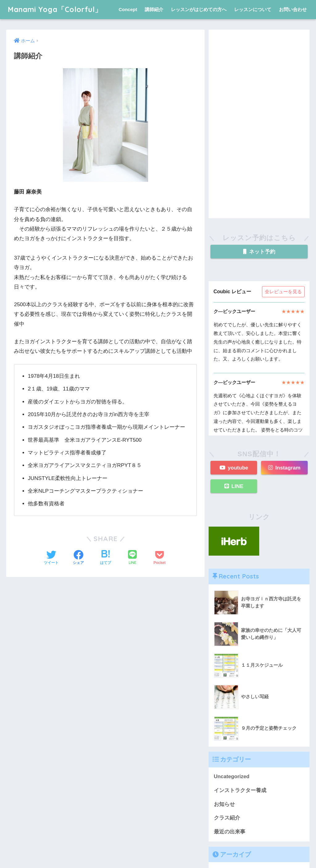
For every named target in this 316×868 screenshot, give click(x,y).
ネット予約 (259, 252)
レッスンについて (253, 9)
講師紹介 (154, 9)
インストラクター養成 (240, 790)
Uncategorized (232, 776)
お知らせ (224, 804)
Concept (128, 9)
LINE (234, 486)
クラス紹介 (227, 818)
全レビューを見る (283, 292)
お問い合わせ (293, 9)
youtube (234, 468)
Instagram (284, 468)
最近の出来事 (230, 832)
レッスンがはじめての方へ (199, 9)
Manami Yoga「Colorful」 (55, 9)
